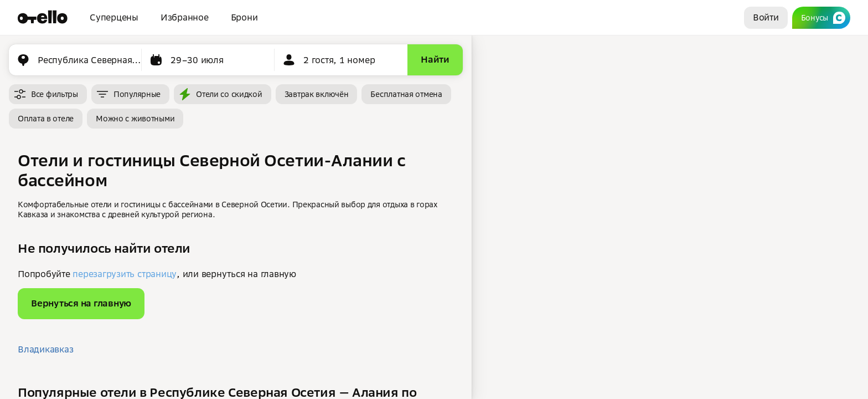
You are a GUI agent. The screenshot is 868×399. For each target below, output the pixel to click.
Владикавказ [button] (45, 349)
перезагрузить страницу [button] (125, 274)
